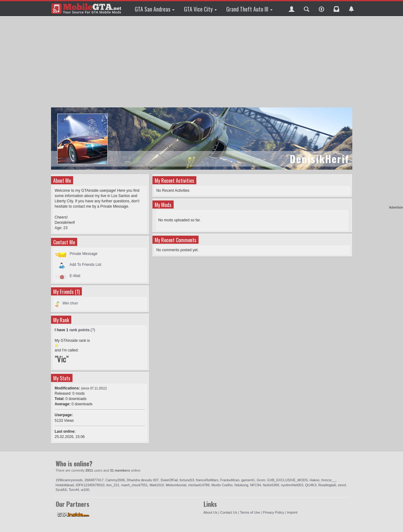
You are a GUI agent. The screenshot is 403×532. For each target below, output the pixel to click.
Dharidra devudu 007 (143, 480)
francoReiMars (207, 480)
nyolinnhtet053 (292, 485)
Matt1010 (157, 485)
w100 (85, 490)
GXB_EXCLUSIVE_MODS (288, 480)
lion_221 (113, 485)
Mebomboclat (176, 485)
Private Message (84, 254)
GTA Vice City (200, 9)
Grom (261, 480)
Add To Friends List (85, 265)
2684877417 (94, 480)
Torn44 (74, 490)
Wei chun (70, 303)
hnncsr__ (328, 480)
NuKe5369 (271, 485)
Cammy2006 (115, 480)
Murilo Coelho (222, 485)
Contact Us (229, 512)
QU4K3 (311, 485)
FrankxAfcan (230, 480)
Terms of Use (250, 512)
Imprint (292, 512)
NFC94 (256, 485)
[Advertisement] (202, 62)
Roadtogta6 (327, 485)
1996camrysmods (69, 480)
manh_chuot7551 (135, 485)
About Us (211, 512)
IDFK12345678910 (90, 485)
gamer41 (248, 480)
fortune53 (187, 480)
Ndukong (241, 485)
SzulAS (61, 490)
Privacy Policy (274, 512)
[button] (292, 8)
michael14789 (199, 485)
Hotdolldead (65, 485)
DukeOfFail (169, 480)
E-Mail (75, 276)
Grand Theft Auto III (249, 9)
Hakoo (315, 480)
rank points (80, 330)
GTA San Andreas (155, 9)
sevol (342, 485)
